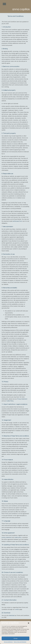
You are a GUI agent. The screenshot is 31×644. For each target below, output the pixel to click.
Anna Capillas (21, 9)
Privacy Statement (22, 399)
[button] (29, 623)
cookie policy (18, 537)
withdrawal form (17, 221)
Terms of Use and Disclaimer (20, 642)
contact (17, 609)
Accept (16, 638)
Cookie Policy (10, 401)
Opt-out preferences (8, 642)
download (12, 615)
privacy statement (7, 537)
